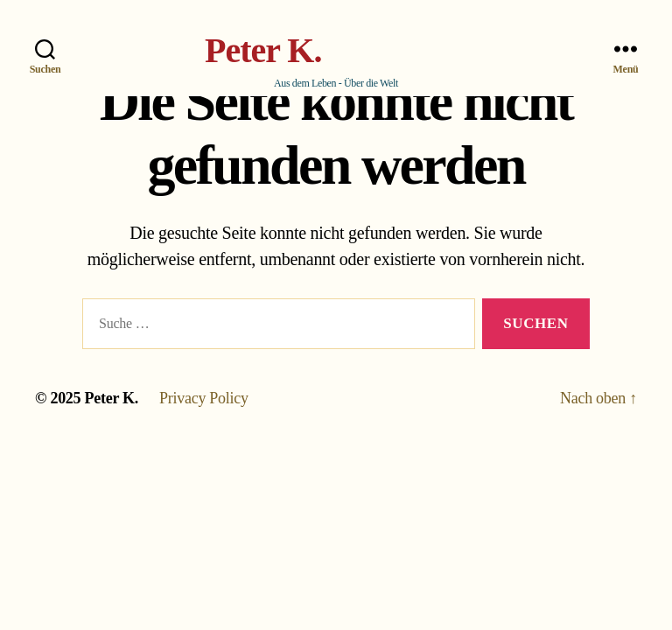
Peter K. (263, 51)
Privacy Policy (204, 398)
